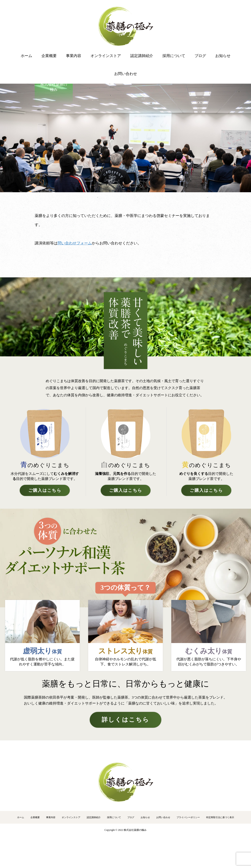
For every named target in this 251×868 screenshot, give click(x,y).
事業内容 (74, 56)
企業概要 (49, 56)
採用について (174, 56)
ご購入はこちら (45, 490)
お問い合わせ (126, 74)
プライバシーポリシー (188, 817)
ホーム (26, 56)
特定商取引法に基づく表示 (220, 817)
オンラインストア (106, 56)
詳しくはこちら (126, 720)
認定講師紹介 (142, 56)
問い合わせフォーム (75, 243)
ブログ (200, 56)
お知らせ (223, 56)
